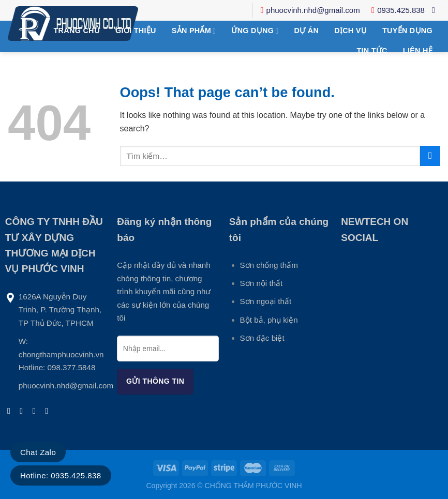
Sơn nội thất (262, 283)
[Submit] (430, 156)
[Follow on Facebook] (11, 411)
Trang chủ (77, 31)
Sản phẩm (194, 31)
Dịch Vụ (350, 31)
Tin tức (372, 51)
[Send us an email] (37, 411)
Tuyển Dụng (407, 31)
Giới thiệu (136, 31)
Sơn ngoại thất (266, 301)
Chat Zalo (38, 452)
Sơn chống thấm (269, 265)
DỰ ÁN (307, 31)
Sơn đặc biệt (262, 338)
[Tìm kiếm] (436, 10)
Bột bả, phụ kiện (269, 320)
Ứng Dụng (255, 31)
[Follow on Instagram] (24, 411)
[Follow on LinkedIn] (49, 411)
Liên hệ (418, 51)
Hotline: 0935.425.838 (61, 475)
